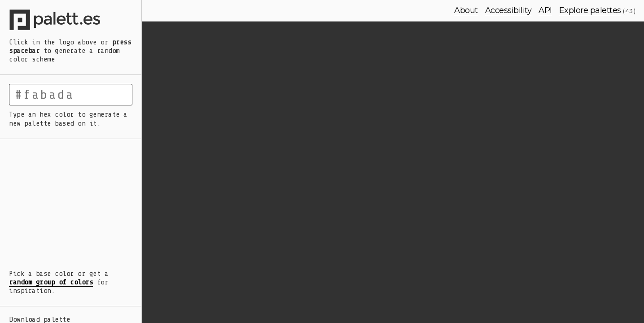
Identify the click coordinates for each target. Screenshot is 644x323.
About (466, 10)
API (545, 10)
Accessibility (508, 10)
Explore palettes (590, 10)
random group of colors (51, 282)
